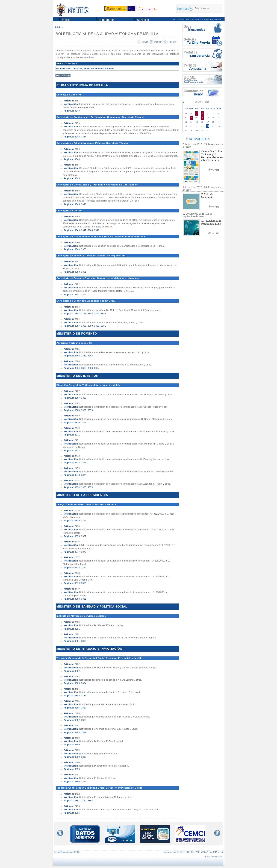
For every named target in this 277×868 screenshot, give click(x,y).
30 (202, 130)
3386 (84, 696)
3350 (84, 249)
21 (191, 126)
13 (186, 122)
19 (219, 122)
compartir (172, 42)
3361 (103, 326)
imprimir (158, 42)
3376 (90, 487)
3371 (84, 423)
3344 (84, 137)
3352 (84, 295)
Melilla (64, 19)
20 (186, 126)
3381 (84, 599)
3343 (77, 111)
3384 (84, 683)
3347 (84, 230)
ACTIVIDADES (199, 139)
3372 (77, 450)
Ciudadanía (105, 19)
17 (208, 122)
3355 (97, 314)
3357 (77, 326)
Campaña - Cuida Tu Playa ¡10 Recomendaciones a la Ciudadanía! (212, 156)
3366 (90, 368)
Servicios (141, 19)
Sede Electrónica (212, 19)
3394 (77, 813)
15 (197, 122)
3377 (84, 521)
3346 (84, 204)
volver (145, 42)
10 (208, 118)
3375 (84, 487)
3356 (103, 314)
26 (219, 126)
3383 (77, 683)
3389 (84, 732)
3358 (84, 326)
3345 (77, 178)
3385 (77, 696)
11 (213, 118)
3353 (84, 314)
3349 (97, 230)
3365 (84, 368)
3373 (84, 463)
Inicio (175, 19)
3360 (97, 326)
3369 (84, 410)
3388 (84, 720)
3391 (84, 782)
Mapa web (185, 19)
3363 (84, 356)
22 (197, 126)
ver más (215, 170)
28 (191, 130)
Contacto (197, 19)
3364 (90, 356)
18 (213, 122)
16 (202, 122)
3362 (77, 356)
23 (202, 126)
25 (213, 126)
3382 (84, 641)
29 (197, 130)
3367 (97, 368)
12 (219, 118)
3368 (84, 398)
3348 (90, 230)
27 (186, 130)
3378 (84, 552)
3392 (84, 801)
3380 (84, 583)
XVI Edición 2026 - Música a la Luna (212, 222)
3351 (84, 272)
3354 (90, 314)
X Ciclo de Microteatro (208, 196)
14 (191, 122)
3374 (84, 475)
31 (208, 130)
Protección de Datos (213, 857)
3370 (90, 410)
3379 (84, 568)
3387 (84, 708)
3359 (90, 326)
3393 (90, 801)
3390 (84, 757)
